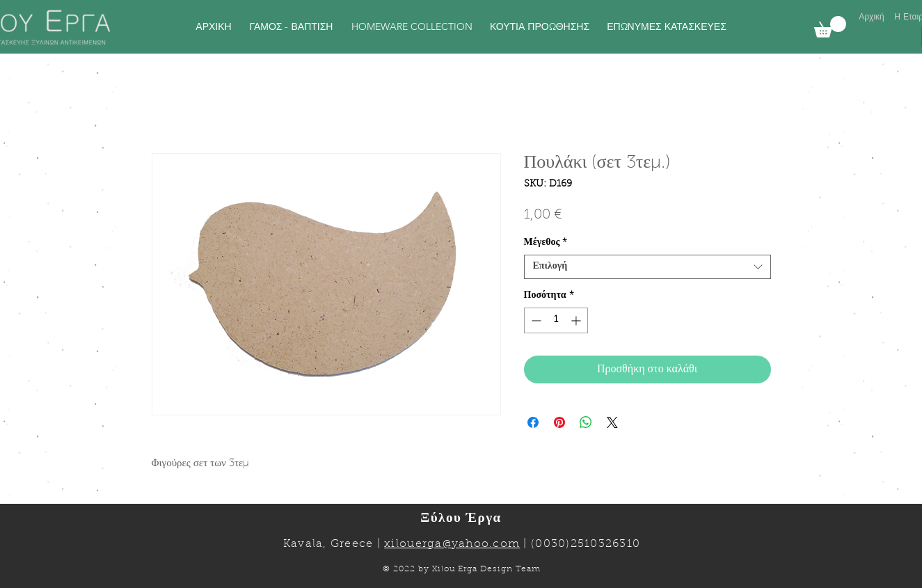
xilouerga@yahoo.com (452, 544)
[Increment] (577, 320)
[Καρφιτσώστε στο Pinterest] (559, 422)
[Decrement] (535, 320)
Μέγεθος (546, 243)
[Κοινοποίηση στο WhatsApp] (586, 422)
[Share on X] (612, 422)
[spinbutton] (556, 320)
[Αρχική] (872, 17)
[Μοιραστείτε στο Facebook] (533, 422)
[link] (830, 27)
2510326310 (606, 544)
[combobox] (647, 267)
